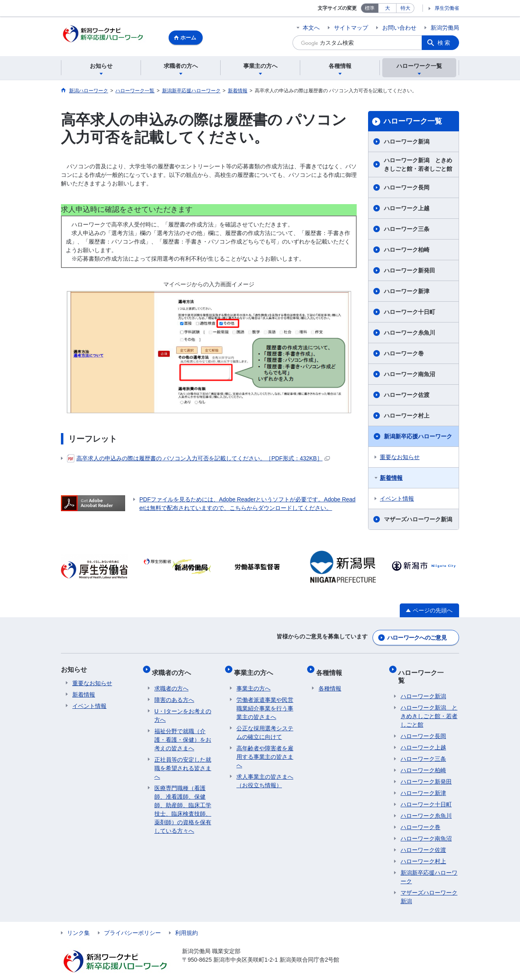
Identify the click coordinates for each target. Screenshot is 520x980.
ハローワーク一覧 (413, 122)
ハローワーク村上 (407, 417)
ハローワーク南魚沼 (409, 375)
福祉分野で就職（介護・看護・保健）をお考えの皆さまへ (183, 734)
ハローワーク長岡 (407, 189)
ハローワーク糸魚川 (409, 334)
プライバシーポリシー (132, 919)
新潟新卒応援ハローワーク (418, 438)
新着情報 (391, 479)
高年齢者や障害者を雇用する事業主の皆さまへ (265, 751)
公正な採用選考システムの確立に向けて (265, 726)
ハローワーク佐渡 (407, 396)
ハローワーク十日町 (409, 313)
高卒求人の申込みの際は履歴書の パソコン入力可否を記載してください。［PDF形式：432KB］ (198, 460)
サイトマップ (351, 28)
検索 (444, 43)
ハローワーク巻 (404, 355)
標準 (370, 8)
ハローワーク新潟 (407, 143)
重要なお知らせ (400, 458)
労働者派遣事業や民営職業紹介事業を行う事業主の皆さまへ (265, 702)
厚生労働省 (447, 8)
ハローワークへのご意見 (417, 637)
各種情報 (331, 669)
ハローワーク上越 (407, 209)
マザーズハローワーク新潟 (418, 520)
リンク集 (78, 919)
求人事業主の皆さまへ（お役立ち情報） (265, 775)
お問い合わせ (399, 28)
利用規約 (186, 919)
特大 (405, 8)
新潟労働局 (445, 28)
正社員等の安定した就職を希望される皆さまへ (183, 762)
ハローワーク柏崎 (407, 251)
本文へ (311, 28)
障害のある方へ (174, 694)
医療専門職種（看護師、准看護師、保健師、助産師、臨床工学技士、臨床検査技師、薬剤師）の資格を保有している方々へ (183, 803)
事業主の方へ (256, 669)
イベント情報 (397, 500)
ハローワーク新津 (407, 292)
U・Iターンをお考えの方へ (183, 709)
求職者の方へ (174, 669)
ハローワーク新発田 (409, 272)
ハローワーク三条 (407, 230)
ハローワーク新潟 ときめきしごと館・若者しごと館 (418, 166)
